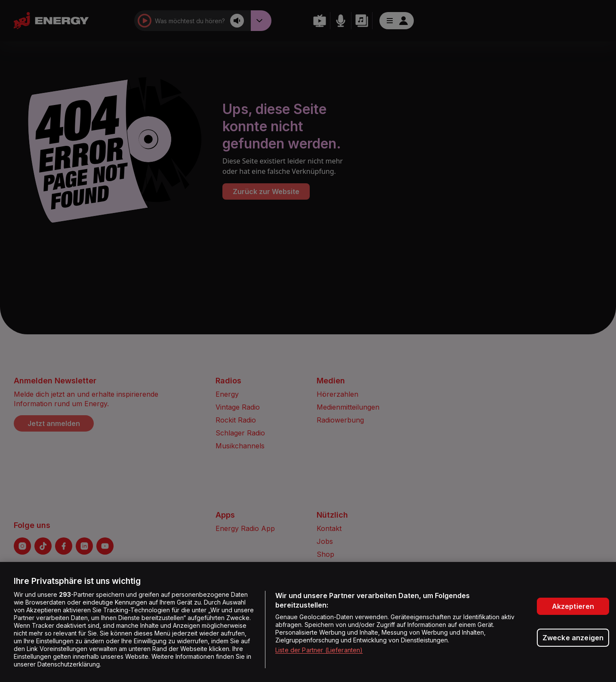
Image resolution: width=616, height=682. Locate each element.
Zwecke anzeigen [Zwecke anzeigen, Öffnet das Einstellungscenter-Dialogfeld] (573, 638)
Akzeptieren (573, 606)
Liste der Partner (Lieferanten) (319, 650)
